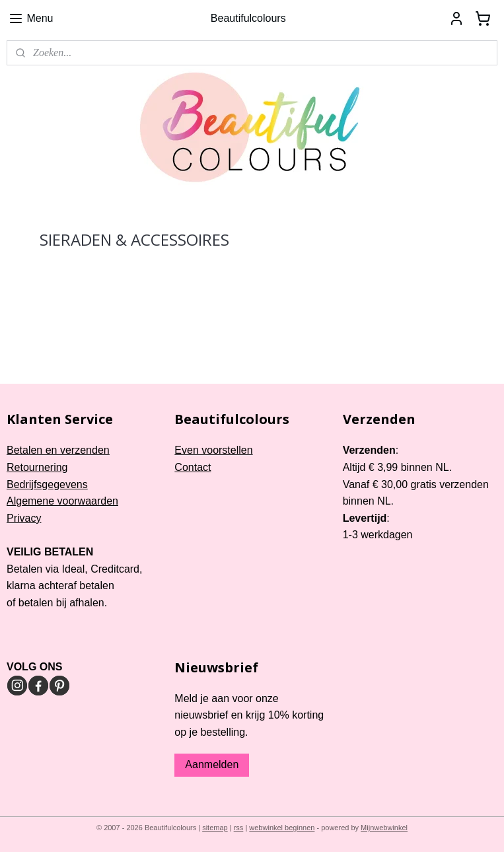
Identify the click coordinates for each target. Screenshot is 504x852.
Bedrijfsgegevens (47, 484)
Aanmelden (212, 764)
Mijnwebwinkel (384, 828)
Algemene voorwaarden (62, 501)
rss (239, 828)
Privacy (24, 518)
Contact (193, 467)
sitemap (215, 828)
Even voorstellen (213, 450)
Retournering (37, 467)
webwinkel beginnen (282, 828)
